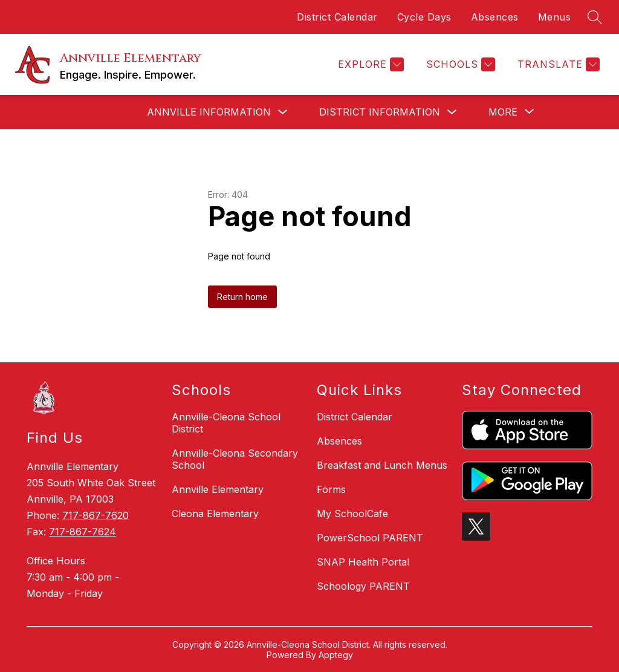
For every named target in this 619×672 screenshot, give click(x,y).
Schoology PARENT (363, 586)
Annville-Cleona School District (226, 423)
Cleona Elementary (215, 514)
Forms (331, 489)
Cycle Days (424, 17)
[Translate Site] (557, 64)
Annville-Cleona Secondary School (235, 459)
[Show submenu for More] (503, 112)
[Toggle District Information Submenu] (452, 112)
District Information (380, 112)
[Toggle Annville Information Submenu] (283, 112)
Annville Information (209, 112)
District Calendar (337, 17)
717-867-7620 (96, 515)
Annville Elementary (218, 489)
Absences (495, 17)
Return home (242, 297)
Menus (555, 17)
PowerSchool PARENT (370, 538)
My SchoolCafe (352, 514)
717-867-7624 (83, 532)
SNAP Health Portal (363, 562)
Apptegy (336, 655)
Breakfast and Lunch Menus (382, 465)
